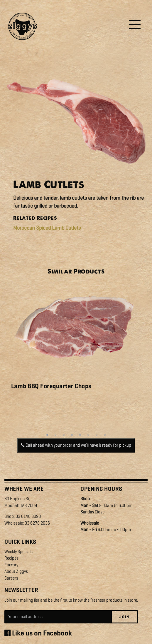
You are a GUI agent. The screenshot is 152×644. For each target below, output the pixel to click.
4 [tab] (72, 435)
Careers (11, 578)
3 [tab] (64, 435)
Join (124, 617)
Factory (11, 565)
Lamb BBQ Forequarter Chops (51, 386)
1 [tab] (47, 435)
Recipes (11, 558)
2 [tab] (55, 435)
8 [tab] (105, 435)
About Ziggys (16, 571)
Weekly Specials (18, 552)
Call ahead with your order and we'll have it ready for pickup (76, 445)
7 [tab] (97, 435)
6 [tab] (88, 435)
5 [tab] (80, 435)
